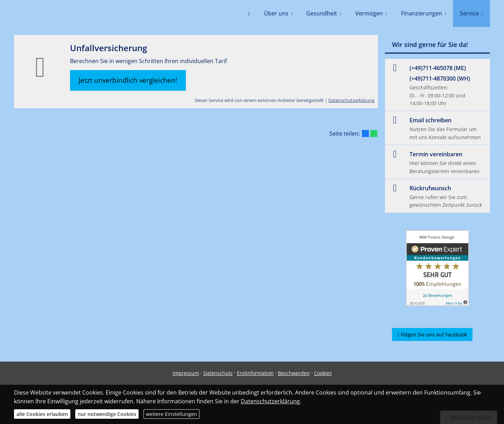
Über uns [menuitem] (276, 13)
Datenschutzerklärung (351, 100)
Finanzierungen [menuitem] (422, 13)
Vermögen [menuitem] (369, 13)
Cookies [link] (323, 373)
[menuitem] (249, 14)
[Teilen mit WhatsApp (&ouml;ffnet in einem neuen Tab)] (374, 134)
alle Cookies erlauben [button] (42, 414)
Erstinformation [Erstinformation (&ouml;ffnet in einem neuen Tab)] (255, 373)
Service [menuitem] (469, 13)
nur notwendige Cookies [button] (107, 414)
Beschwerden (294, 373)
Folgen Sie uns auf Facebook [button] (432, 334)
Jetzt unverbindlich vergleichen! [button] (128, 80)
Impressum (186, 373)
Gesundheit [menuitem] (322, 13)
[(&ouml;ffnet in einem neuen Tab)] (437, 268)
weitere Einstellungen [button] (171, 414)
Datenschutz (218, 373)
